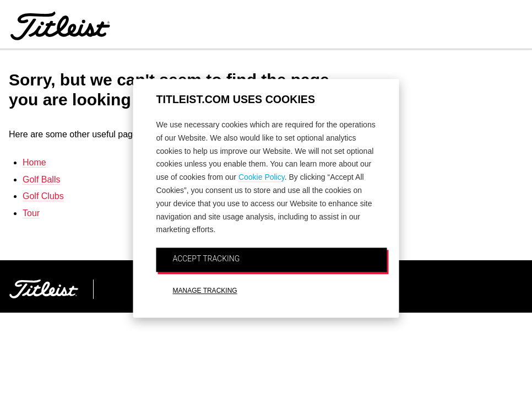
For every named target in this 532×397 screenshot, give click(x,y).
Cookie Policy (262, 178)
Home (34, 162)
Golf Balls (41, 179)
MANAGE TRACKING (205, 291)
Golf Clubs (43, 196)
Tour (31, 213)
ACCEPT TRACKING (207, 259)
